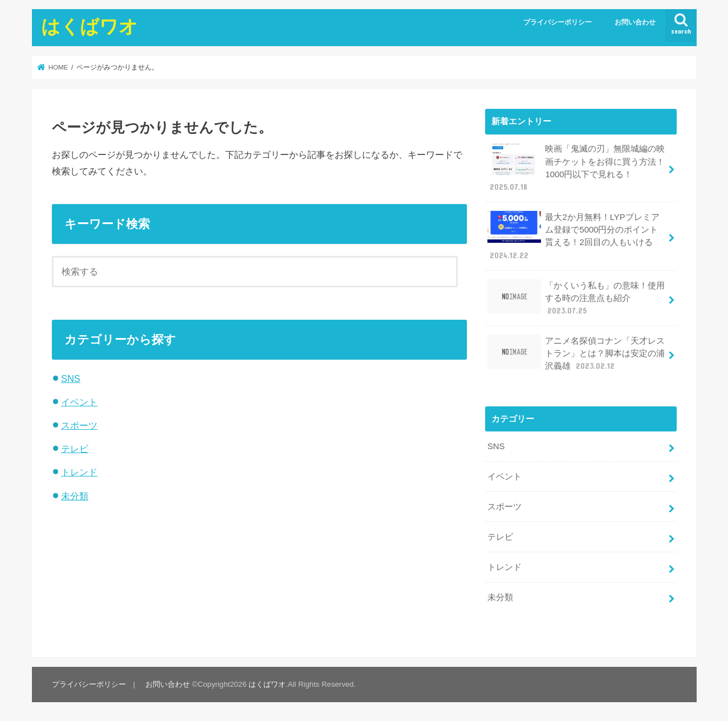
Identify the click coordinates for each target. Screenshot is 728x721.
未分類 (75, 496)
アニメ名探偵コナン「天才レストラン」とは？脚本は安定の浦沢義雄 (576, 353)
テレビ (75, 449)
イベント (79, 402)
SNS (71, 378)
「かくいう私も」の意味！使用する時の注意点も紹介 (576, 298)
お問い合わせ (635, 22)
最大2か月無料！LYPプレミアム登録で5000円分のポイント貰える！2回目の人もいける (574, 236)
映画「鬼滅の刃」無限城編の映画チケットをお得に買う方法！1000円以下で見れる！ (576, 168)
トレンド (79, 472)
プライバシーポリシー (558, 22)
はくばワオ (90, 26)
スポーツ (79, 425)
